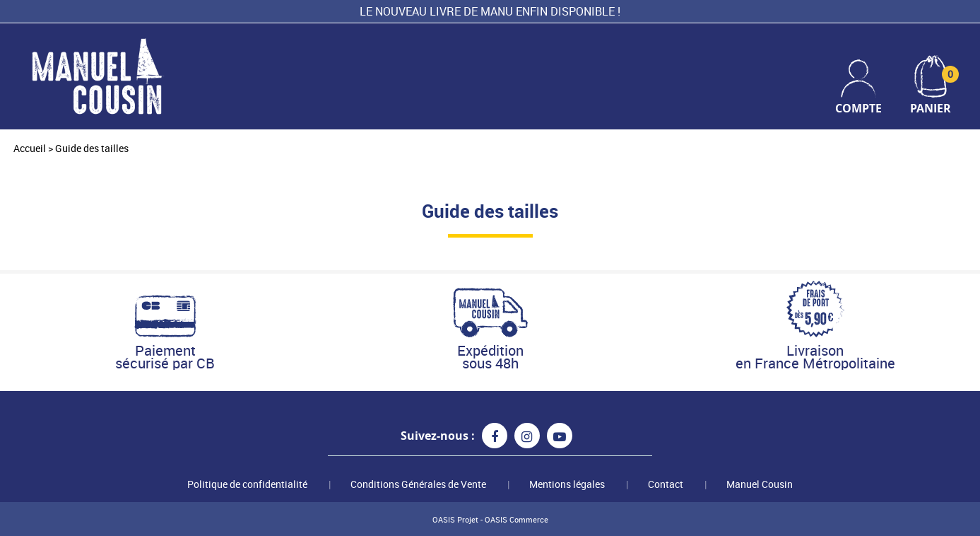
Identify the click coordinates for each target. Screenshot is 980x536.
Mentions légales (567, 484)
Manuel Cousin (760, 484)
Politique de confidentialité (247, 484)
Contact (666, 484)
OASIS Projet (455, 520)
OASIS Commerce (516, 520)
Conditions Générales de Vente (418, 484)
